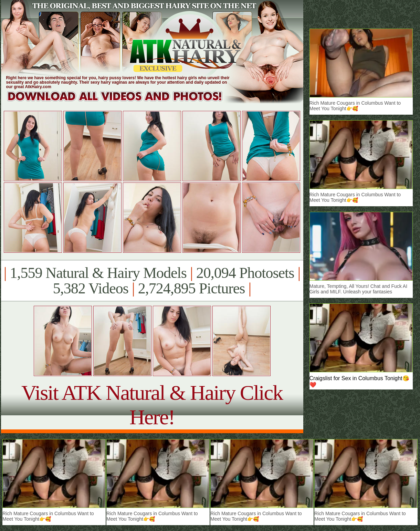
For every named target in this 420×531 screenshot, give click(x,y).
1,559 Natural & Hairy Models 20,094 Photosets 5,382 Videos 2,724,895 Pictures (152, 281)
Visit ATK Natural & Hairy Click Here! (152, 405)
